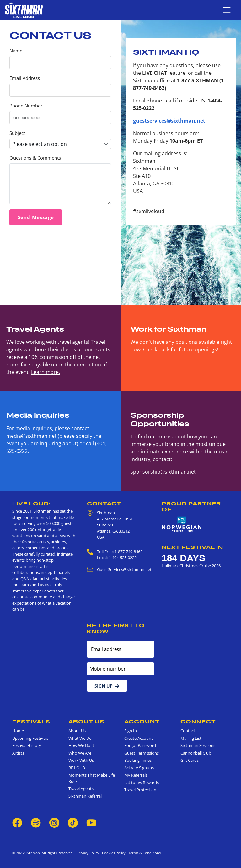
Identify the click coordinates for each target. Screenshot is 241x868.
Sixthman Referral (85, 796)
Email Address (25, 78)
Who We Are (80, 753)
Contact (104, 503)
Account (142, 722)
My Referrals (136, 775)
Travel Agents (81, 788)
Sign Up (107, 686)
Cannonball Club (196, 753)
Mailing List (191, 738)
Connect (198, 722)
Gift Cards (190, 760)
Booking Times (138, 760)
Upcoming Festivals (30, 738)
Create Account (139, 738)
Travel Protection (140, 790)
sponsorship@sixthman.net (163, 472)
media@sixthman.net (31, 436)
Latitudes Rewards (142, 783)
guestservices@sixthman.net (169, 121)
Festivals (31, 722)
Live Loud (31, 503)
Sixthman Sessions (198, 745)
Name (16, 51)
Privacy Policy (88, 853)
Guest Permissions (142, 753)
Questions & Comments (35, 158)
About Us (86, 722)
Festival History (27, 745)
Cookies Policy (113, 853)
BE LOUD (77, 768)
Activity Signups (139, 768)
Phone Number (26, 106)
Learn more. (46, 372)
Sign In (131, 731)
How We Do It (81, 745)
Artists (18, 753)
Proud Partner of (191, 506)
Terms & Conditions (144, 853)
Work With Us (81, 760)
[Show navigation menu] (227, 10)
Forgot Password (140, 745)
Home (18, 731)
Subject (17, 133)
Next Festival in (192, 547)
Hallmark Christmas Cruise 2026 (191, 566)
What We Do (80, 738)
